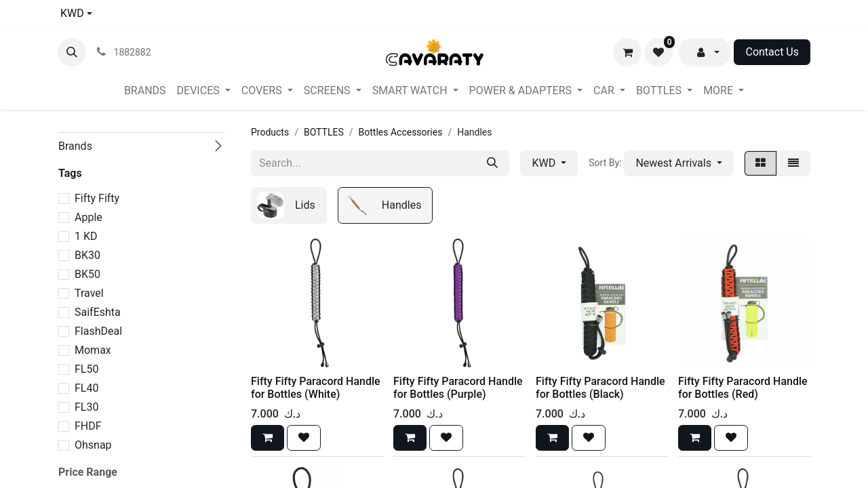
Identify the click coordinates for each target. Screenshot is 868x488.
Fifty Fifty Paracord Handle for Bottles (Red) (743, 388)
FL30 (86, 407)
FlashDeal (98, 331)
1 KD (86, 236)
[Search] (492, 163)
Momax (93, 350)
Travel (89, 293)
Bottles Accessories (401, 132)
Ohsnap (93, 445)
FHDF (88, 426)
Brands (75, 146)
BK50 (87, 274)
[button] (72, 52)
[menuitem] (145, 91)
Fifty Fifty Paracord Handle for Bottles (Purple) (458, 388)
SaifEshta (98, 312)
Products (270, 132)
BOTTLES (324, 132)
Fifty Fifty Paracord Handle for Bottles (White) (316, 388)
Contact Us (772, 52)
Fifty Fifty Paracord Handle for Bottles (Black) (600, 388)
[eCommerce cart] (627, 52)
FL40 (86, 388)
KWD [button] (545, 163)
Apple (88, 217)
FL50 (86, 369)
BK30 (87, 255)
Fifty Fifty (97, 198)
